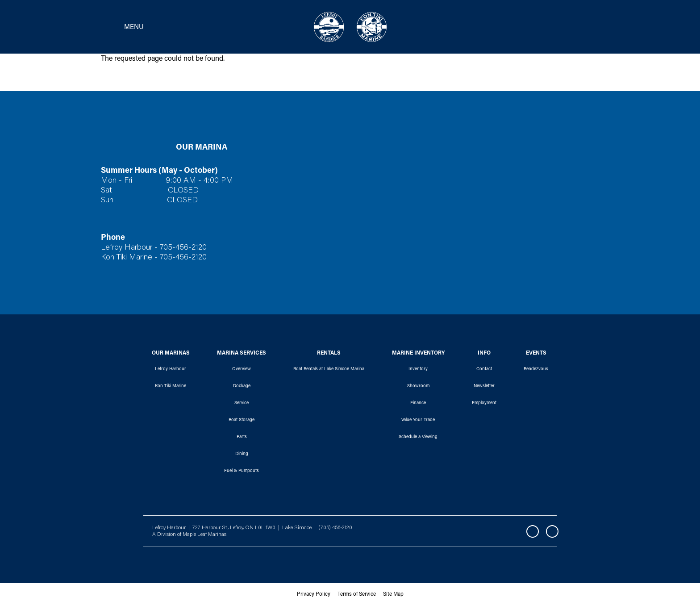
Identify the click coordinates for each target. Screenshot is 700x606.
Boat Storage (242, 420)
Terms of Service (357, 594)
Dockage (242, 386)
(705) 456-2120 (335, 528)
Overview (242, 369)
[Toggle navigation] (120, 27)
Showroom (418, 386)
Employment (484, 403)
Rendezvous (536, 369)
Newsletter (484, 386)
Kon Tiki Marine (171, 386)
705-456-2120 (183, 248)
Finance (418, 403)
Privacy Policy (314, 594)
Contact (484, 369)
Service (242, 403)
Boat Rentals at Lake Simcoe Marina (329, 369)
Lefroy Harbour (171, 369)
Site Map (393, 594)
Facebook (533, 531)
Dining (242, 454)
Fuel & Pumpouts (242, 471)
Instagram (552, 531)
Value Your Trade (418, 420)
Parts (242, 437)
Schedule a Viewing (418, 437)
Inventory (418, 369)
